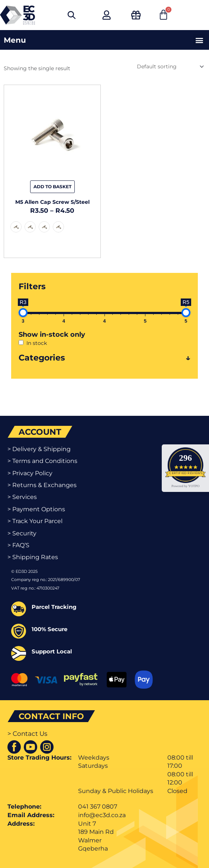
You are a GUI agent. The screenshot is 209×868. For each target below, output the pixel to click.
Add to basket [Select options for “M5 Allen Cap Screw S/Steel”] (52, 187)
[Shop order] (170, 66)
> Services (22, 497)
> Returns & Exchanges (42, 485)
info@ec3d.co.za (102, 815)
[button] (199, 40)
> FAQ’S (18, 545)
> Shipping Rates (33, 557)
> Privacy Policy (30, 473)
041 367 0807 (98, 807)
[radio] (16, 227)
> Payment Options (36, 509)
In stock (37, 343)
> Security (22, 533)
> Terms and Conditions (42, 461)
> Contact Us (27, 734)
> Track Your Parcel (35, 521)
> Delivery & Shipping (39, 449)
